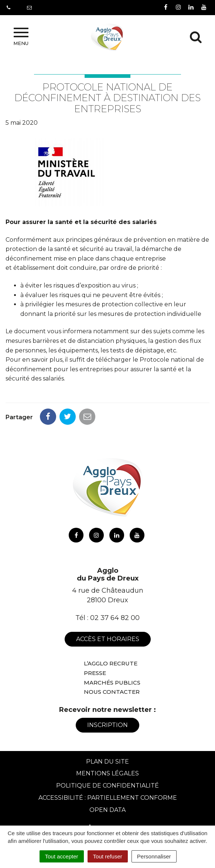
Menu (21, 37)
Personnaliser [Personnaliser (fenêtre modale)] (154, 856)
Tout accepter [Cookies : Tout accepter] (62, 856)
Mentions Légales (107, 773)
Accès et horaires (108, 639)
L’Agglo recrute (111, 663)
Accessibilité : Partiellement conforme (108, 798)
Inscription (107, 725)
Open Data (107, 810)
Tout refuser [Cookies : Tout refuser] (108, 856)
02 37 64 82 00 (115, 618)
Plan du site (107, 762)
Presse (95, 673)
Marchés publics (112, 683)
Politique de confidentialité (107, 786)
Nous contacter (112, 692)
